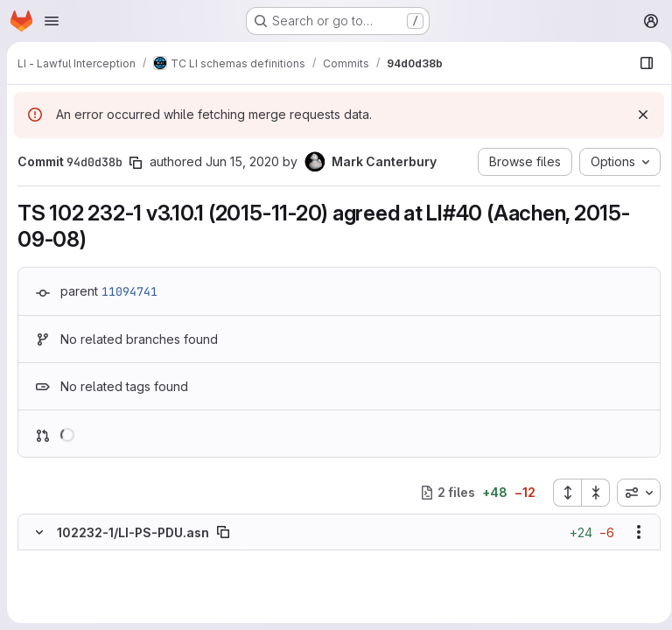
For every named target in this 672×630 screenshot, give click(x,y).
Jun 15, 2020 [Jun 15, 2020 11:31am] (242, 161)
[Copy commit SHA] (136, 163)
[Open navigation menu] (52, 21)
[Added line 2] (356, 577)
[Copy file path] (223, 532)
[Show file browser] (640, 63)
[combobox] (633, 493)
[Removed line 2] (37, 577)
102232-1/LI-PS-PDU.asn (133, 532)
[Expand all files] (561, 493)
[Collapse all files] (590, 493)
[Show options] (633, 532)
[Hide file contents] (39, 532)
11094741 (129, 291)
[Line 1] (37, 559)
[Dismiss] (637, 115)
